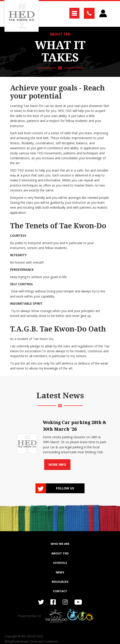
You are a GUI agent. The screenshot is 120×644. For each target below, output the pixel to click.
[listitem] (60, 442)
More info (57, 465)
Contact (60, 591)
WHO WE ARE (60, 544)
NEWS (60, 572)
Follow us (65, 488)
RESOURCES (60, 582)
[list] (60, 442)
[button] (74, 13)
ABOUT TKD (60, 34)
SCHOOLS (60, 563)
